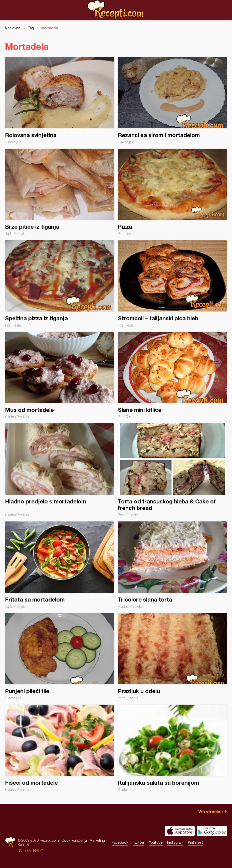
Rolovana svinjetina (60, 101)
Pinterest (196, 842)
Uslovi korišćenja (74, 840)
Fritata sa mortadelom (60, 565)
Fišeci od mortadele (60, 748)
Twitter (139, 842)
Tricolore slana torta (172, 565)
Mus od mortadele (60, 375)
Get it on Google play (212, 831)
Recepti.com (116, 10)
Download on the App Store (180, 831)
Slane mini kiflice (172, 375)
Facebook (120, 842)
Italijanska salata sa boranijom (172, 748)
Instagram (175, 842)
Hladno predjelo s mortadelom (60, 470)
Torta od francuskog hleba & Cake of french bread (172, 470)
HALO (38, 851)
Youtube (156, 842)
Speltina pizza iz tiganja (60, 284)
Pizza (172, 192)
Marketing (97, 840)
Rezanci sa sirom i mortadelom (172, 101)
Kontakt (24, 845)
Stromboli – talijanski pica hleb (172, 284)
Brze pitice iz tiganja (60, 192)
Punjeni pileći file (60, 657)
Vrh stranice (211, 812)
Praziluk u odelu (172, 657)
